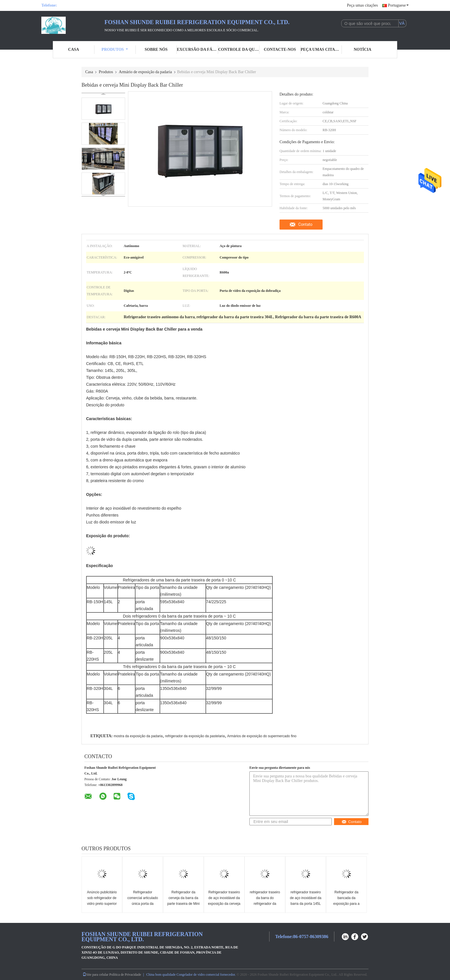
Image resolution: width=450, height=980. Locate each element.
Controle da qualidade (239, 50)
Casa (73, 50)
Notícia (362, 50)
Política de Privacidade (125, 975)
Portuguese (398, 5)
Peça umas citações (362, 5)
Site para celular (96, 975)
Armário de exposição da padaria (145, 72)
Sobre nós (156, 50)
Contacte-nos (280, 50)
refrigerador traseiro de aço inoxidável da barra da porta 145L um (306, 901)
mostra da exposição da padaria (138, 736)
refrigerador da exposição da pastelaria (195, 736)
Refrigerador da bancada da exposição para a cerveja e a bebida (346, 901)
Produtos (115, 50)
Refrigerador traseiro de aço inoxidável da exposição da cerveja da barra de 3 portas (224, 901)
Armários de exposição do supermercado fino (262, 736)
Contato (305, 224)
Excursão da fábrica (197, 50)
